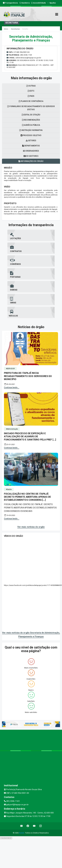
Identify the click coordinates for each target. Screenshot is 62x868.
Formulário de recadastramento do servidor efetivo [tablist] (31, 108)
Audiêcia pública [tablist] (31, 125)
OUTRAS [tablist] (31, 86)
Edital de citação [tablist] (31, 115)
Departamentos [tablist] (31, 146)
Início (6, 29)
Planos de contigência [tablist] (31, 101)
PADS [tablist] (31, 96)
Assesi (22, 833)
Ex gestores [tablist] (31, 156)
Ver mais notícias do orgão (31, 527)
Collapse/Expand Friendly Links (6, 838)
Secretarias (15, 29)
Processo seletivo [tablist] (31, 135)
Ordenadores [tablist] (31, 151)
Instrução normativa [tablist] (31, 130)
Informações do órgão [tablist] (31, 161)
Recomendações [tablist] (31, 120)
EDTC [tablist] (31, 91)
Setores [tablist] (31, 141)
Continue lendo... (12, 387)
